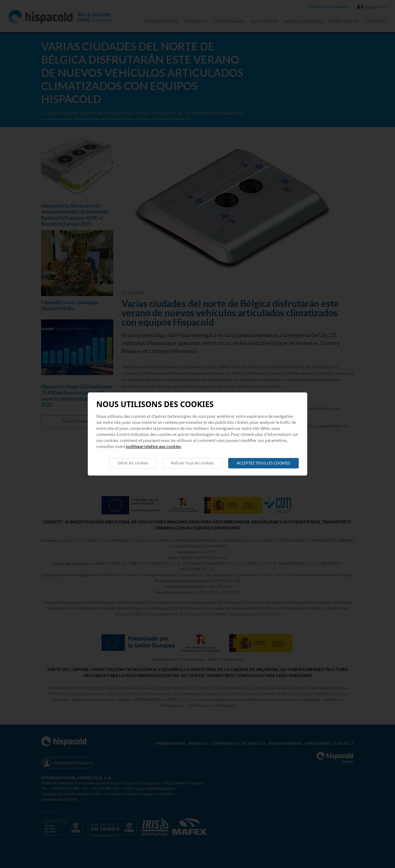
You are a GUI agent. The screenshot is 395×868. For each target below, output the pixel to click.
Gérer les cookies (133, 463)
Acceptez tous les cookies (263, 463)
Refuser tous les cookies (193, 463)
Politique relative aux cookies (154, 446)
